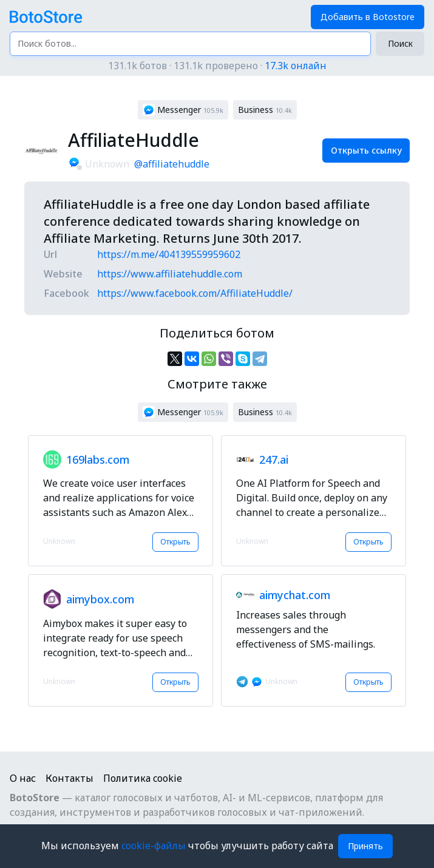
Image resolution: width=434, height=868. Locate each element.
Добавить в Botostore (368, 17)
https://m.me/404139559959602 (169, 254)
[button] (183, 110)
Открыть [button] (175, 542)
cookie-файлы (155, 846)
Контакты (70, 778)
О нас (23, 778)
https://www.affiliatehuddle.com (170, 274)
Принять (365, 846)
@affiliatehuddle (172, 164)
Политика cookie (143, 778)
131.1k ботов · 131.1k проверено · (217, 66)
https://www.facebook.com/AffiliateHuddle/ (195, 293)
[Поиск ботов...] (190, 44)
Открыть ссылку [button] (366, 150)
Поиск (400, 43)
